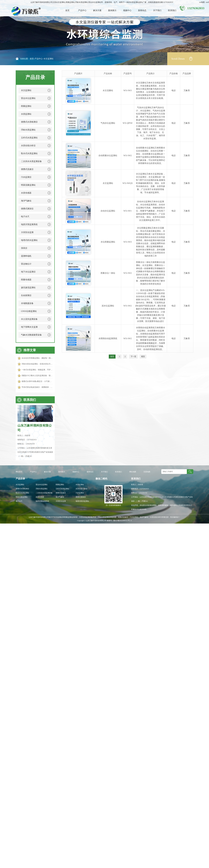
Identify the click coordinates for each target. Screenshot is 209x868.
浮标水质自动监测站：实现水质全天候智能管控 (37, 364)
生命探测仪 (26, 295)
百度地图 (147, 472)
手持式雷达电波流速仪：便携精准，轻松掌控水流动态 (37, 387)
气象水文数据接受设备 (31, 335)
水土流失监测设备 (29, 319)
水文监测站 (49, 59)
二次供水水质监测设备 (31, 161)
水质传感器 (26, 193)
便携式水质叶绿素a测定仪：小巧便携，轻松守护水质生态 (37, 381)
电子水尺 (25, 217)
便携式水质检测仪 (29, 122)
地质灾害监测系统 (29, 224)
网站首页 (19, 472)
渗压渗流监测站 (28, 288)
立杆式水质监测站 (29, 138)
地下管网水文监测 (29, 327)
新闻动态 (142, 10)
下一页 (133, 357)
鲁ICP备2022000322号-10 (123, 521)
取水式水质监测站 (29, 153)
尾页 (143, 357)
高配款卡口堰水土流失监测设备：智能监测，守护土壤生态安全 (37, 376)
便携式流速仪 (27, 169)
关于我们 (157, 10)
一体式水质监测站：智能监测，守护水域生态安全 (37, 370)
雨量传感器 (26, 280)
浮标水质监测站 (28, 130)
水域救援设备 (27, 303)
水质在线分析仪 (28, 146)
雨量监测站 (26, 106)
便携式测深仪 (27, 209)
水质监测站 (26, 114)
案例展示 (112, 10)
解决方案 (97, 10)
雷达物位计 (26, 264)
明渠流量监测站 (28, 185)
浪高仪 (24, 248)
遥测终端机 (26, 256)
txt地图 (202, 2)
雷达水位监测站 (28, 98)
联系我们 (172, 10)
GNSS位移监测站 (29, 311)
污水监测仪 (26, 177)
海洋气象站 (26, 201)
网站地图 (133, 472)
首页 (67, 10)
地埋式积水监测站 (29, 240)
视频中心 (127, 10)
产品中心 (82, 10)
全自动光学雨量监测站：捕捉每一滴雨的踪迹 (37, 358)
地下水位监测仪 (28, 272)
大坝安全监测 (27, 232)
